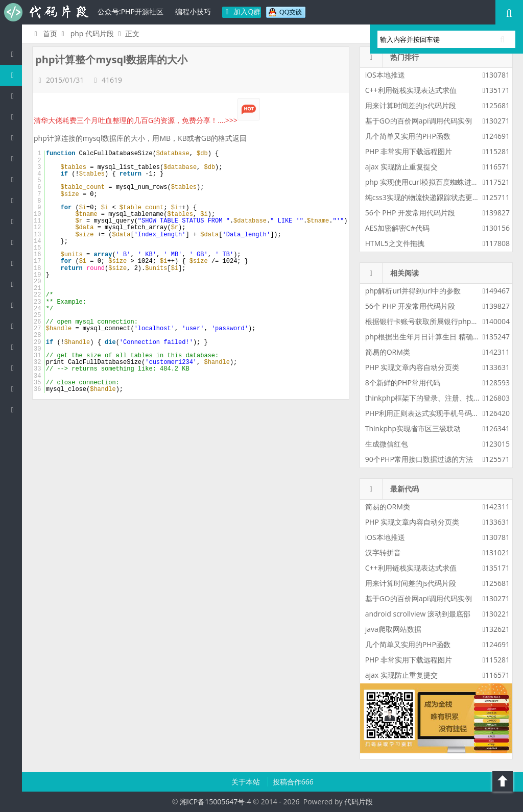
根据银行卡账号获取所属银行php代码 (425, 321)
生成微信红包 (387, 444)
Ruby (15, 221)
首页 (44, 33)
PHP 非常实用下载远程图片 (409, 151)
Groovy (15, 284)
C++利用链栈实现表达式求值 (411, 90)
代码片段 (46, 12)
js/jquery (15, 138)
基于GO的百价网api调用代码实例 (419, 121)
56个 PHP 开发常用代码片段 (410, 213)
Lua (15, 326)
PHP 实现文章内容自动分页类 (412, 367)
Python (15, 200)
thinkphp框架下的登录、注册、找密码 (427, 398)
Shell (15, 368)
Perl (15, 179)
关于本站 (247, 782)
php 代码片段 (92, 33)
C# (15, 158)
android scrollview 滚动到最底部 (418, 614)
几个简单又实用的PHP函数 (408, 136)
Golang (15, 347)
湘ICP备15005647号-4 (216, 802)
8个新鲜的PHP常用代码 (403, 383)
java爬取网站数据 (393, 629)
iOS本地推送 (385, 75)
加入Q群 (242, 11)
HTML (15, 242)
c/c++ (15, 117)
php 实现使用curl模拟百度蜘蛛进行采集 (429, 182)
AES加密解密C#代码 (397, 228)
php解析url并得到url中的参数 (413, 291)
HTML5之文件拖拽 (395, 243)
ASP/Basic (15, 410)
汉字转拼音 (383, 552)
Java (15, 96)
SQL (15, 305)
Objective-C (15, 389)
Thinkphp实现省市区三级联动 (413, 428)
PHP (15, 75)
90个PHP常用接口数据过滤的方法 (419, 459)
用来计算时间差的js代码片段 (411, 105)
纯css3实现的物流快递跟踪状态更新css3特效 (437, 197)
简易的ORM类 (388, 352)
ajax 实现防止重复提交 (401, 167)
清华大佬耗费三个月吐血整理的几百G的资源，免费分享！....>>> (147, 120)
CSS (15, 263)
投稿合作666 (293, 782)
